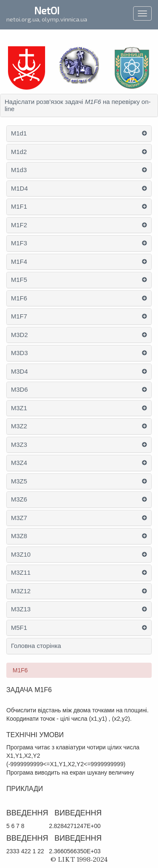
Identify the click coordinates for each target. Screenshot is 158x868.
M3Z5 (19, 481)
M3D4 (19, 372)
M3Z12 (21, 591)
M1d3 (19, 170)
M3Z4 (19, 463)
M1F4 (19, 262)
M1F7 (19, 316)
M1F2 (19, 225)
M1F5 (19, 280)
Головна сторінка (36, 646)
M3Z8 (19, 536)
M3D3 (19, 353)
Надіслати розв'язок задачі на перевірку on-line (78, 105)
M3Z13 (21, 609)
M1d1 (19, 133)
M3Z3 (19, 445)
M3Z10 (21, 555)
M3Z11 (21, 573)
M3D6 (19, 390)
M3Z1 (19, 408)
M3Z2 (19, 426)
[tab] (79, 105)
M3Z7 (19, 518)
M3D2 (19, 335)
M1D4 (19, 188)
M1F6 (19, 298)
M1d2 (19, 152)
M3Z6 (19, 499)
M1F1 (19, 207)
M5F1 (19, 628)
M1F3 (19, 243)
